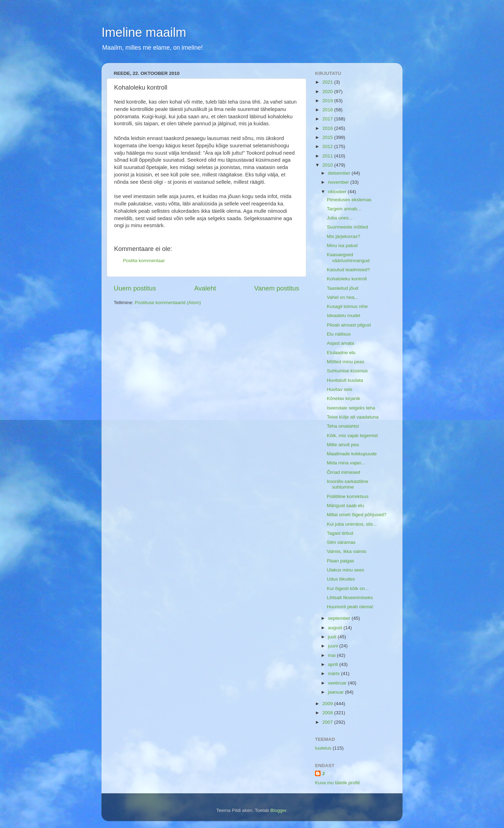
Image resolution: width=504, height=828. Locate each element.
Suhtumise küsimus (347, 371)
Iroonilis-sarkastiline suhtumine (348, 484)
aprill (334, 664)
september (340, 618)
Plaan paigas (341, 561)
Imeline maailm (144, 32)
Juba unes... (340, 218)
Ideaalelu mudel (344, 315)
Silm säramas (341, 542)
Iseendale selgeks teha (351, 408)
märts (335, 673)
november (339, 182)
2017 (328, 119)
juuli (333, 637)
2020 (328, 92)
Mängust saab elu (346, 506)
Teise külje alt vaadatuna (353, 417)
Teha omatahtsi (343, 426)
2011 (328, 156)
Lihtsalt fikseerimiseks (350, 598)
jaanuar (337, 692)
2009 (328, 704)
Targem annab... (344, 209)
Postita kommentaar (144, 261)
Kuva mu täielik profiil (337, 783)
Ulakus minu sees (346, 570)
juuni (334, 646)
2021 (328, 82)
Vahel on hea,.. (343, 297)
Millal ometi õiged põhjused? (357, 515)
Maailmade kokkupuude (352, 454)
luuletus (323, 748)
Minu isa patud (342, 245)
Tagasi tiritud (340, 533)
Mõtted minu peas (346, 362)
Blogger (278, 810)
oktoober (338, 192)
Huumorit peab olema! (350, 607)
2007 (328, 722)
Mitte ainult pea (343, 445)
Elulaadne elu (341, 353)
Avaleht (205, 288)
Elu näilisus (339, 334)
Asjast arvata (341, 343)
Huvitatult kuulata (345, 380)
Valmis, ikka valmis (347, 551)
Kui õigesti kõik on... (348, 588)
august (336, 628)
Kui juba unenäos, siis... (352, 524)
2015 (328, 137)
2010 (328, 165)
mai (332, 655)
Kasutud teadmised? (348, 270)
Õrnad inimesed (344, 472)
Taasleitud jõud (343, 288)
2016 (328, 128)
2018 (328, 110)
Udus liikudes (341, 579)
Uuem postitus (135, 288)
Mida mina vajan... (346, 463)
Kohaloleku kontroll (347, 279)
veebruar (338, 683)
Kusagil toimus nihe (347, 306)
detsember (340, 173)
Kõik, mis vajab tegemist (352, 436)
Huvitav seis (340, 389)
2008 (328, 713)
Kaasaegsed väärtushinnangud (348, 257)
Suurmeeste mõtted (348, 227)
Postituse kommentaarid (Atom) (168, 303)
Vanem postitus (277, 288)
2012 (328, 146)
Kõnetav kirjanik (344, 398)
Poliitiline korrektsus (348, 496)
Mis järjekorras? (344, 236)
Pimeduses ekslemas (349, 200)
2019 (328, 101)
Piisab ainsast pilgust (349, 325)
